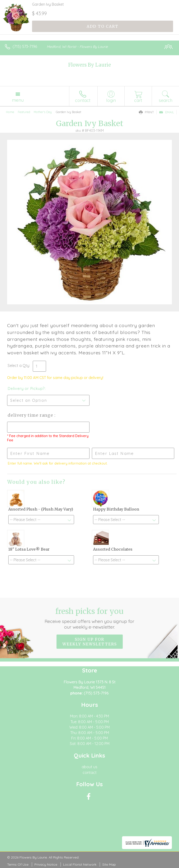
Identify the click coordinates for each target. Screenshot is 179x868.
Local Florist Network (80, 864)
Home (10, 112)
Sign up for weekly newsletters (90, 642)
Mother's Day (43, 112)
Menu (18, 100)
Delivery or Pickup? (26, 388)
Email (167, 112)
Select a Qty (18, 365)
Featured (24, 112)
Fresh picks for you (89, 618)
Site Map (109, 864)
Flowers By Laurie (89, 65)
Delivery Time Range (31, 415)
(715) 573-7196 (25, 46)
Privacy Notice (46, 864)
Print (146, 112)
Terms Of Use (18, 864)
